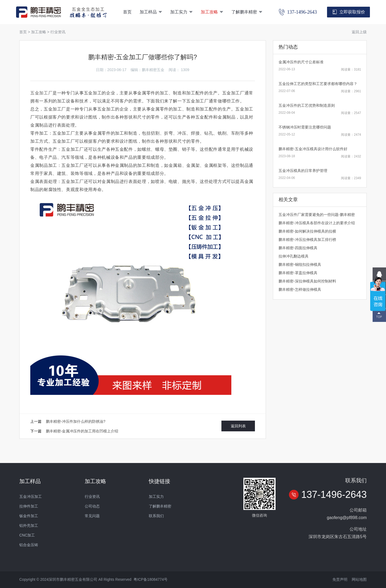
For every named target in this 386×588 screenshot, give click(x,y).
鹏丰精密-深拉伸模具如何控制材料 (307, 281)
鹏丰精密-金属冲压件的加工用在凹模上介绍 (82, 431)
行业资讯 (58, 32)
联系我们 (156, 516)
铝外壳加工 (29, 525)
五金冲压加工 (31, 497)
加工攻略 (212, 12)
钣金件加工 (29, 516)
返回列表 (238, 426)
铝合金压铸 (29, 545)
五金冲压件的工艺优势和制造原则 (307, 105)
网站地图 (359, 579)
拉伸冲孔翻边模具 (294, 256)
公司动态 (92, 506)
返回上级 (359, 32)
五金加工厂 (41, 93)
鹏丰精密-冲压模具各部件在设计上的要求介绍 (317, 223)
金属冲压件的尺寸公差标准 (301, 62)
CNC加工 (27, 535)
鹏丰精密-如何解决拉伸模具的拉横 (307, 231)
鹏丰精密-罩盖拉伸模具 (298, 273)
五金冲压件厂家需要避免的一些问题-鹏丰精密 (317, 215)
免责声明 (340, 579)
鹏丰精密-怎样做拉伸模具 (300, 289)
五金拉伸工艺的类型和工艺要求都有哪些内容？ (318, 84)
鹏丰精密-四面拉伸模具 (298, 248)
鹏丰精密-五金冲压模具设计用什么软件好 (313, 149)
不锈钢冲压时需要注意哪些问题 (305, 127)
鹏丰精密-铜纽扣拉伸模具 (300, 264)
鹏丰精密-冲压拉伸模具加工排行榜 (307, 240)
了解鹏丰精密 (247, 12)
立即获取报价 (349, 12)
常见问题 (92, 516)
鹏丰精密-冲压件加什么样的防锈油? (76, 421)
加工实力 (181, 12)
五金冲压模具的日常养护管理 (303, 171)
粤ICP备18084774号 (151, 579)
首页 (127, 12)
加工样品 (151, 12)
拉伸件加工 (29, 506)
